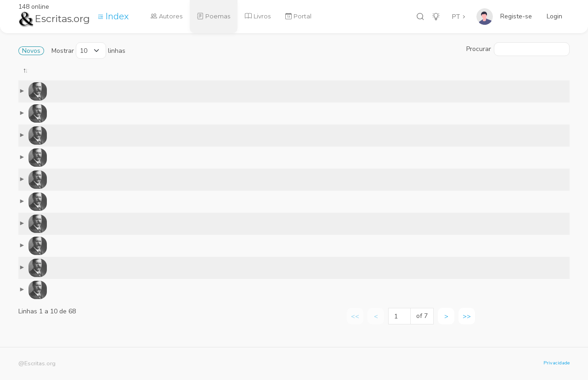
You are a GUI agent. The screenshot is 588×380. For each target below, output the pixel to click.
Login (554, 16)
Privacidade (557, 363)
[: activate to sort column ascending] (175, 77)
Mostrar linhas (88, 51)
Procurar (518, 49)
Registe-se (516, 16)
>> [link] (467, 323)
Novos (31, 51)
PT (456, 17)
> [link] (446, 323)
